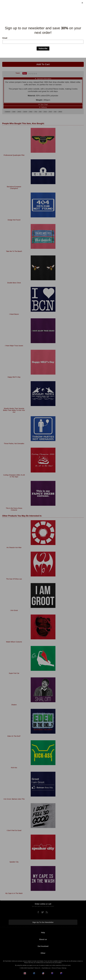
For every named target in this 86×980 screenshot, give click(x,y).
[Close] (82, 3)
